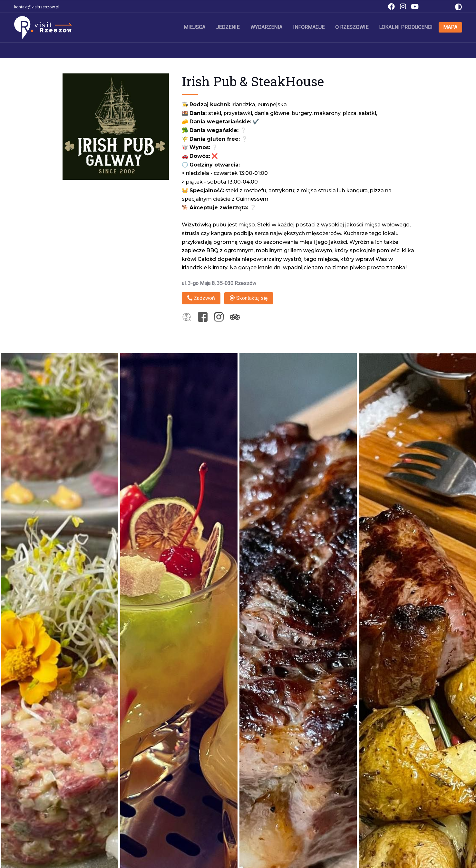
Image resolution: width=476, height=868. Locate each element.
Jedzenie (228, 27)
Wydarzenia (267, 27)
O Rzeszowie (352, 27)
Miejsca (195, 27)
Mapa (451, 27)
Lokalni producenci (406, 27)
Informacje (309, 27)
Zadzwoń (201, 298)
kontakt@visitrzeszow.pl (37, 7)
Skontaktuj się (249, 298)
